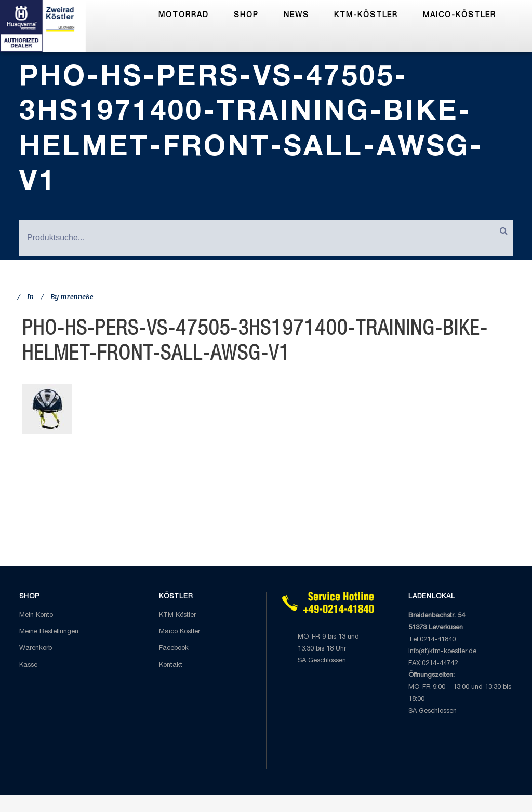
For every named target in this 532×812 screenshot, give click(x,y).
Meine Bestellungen (49, 632)
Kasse (28, 665)
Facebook (174, 649)
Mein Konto (36, 615)
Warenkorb (36, 649)
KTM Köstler (177, 615)
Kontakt (171, 665)
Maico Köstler (179, 632)
